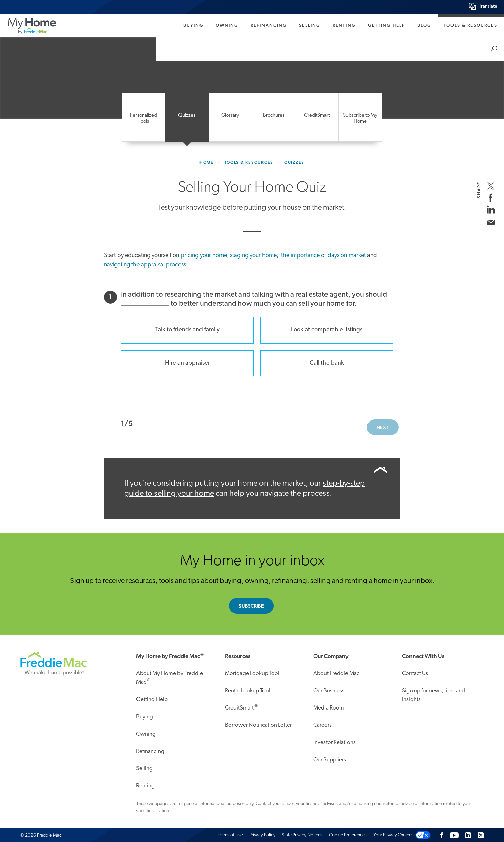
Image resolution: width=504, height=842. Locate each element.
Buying (193, 25)
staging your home (253, 256)
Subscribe (251, 606)
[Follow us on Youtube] (454, 835)
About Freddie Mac (336, 673)
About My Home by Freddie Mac (170, 678)
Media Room (329, 708)
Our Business (329, 691)
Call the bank (327, 363)
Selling (310, 25)
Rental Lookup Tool (248, 691)
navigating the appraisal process (145, 265)
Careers (322, 725)
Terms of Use (230, 835)
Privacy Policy (262, 835)
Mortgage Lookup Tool (252, 673)
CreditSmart (241, 707)
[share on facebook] (491, 198)
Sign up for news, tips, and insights (434, 695)
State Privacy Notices (302, 835)
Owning (227, 25)
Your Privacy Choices (393, 835)
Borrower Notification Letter (258, 725)
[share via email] (491, 221)
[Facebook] (442, 835)
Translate (488, 7)
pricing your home (204, 256)
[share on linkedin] (491, 210)
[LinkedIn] (468, 835)
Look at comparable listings (327, 330)
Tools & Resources (470, 25)
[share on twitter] (491, 186)
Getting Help (386, 25)
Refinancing (269, 25)
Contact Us (415, 673)
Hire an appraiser (187, 363)
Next (383, 427)
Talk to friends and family (187, 330)
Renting (344, 25)
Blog (424, 25)
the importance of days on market (323, 256)
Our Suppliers (330, 760)
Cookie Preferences (348, 835)
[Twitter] (481, 835)
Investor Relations (334, 743)
